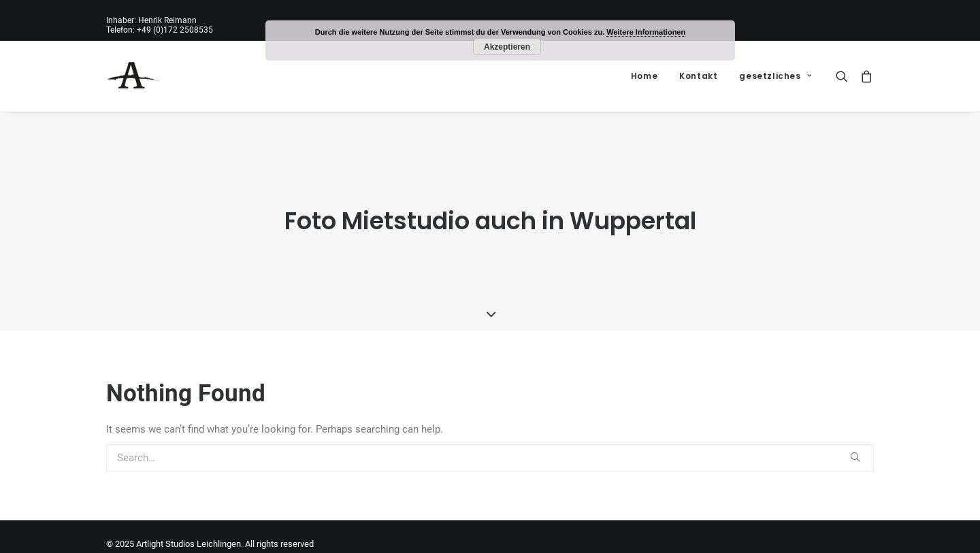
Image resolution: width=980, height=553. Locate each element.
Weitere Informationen (646, 32)
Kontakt (698, 76)
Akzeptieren (507, 47)
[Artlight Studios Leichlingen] (133, 76)
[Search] (845, 76)
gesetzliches (775, 76)
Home (644, 76)
